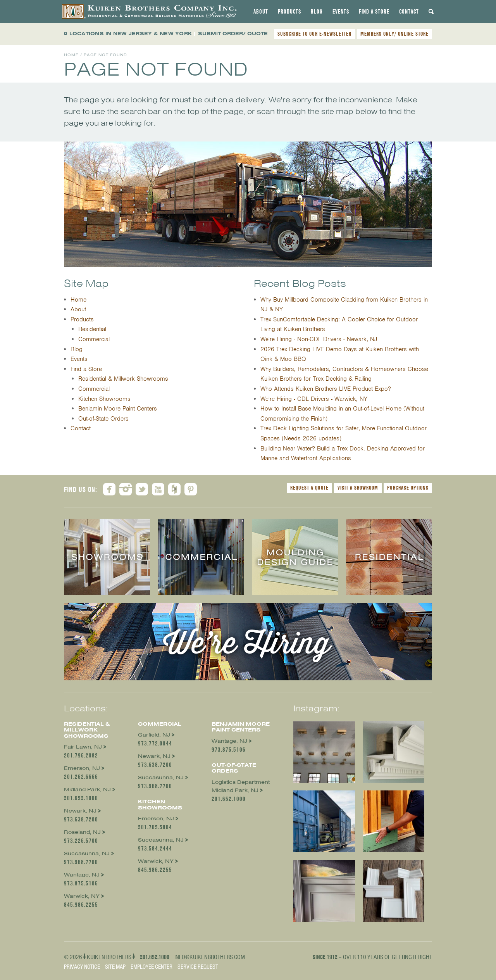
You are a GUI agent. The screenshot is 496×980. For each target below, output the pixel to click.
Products (289, 12)
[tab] (261, 12)
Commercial (94, 339)
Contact (409, 12)
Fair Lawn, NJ (83, 747)
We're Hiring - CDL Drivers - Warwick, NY (314, 399)
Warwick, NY (82, 896)
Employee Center (152, 967)
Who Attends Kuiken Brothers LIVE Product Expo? (326, 389)
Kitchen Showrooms (104, 399)
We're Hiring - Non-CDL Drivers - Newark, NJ (319, 339)
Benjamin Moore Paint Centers (118, 409)
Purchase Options (408, 488)
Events (341, 12)
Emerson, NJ (82, 768)
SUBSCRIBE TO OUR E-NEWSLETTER (314, 34)
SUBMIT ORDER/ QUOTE (233, 34)
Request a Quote (309, 488)
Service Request (198, 967)
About (261, 12)
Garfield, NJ (154, 735)
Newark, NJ (80, 811)
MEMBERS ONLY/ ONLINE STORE (394, 34)
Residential (92, 329)
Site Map (115, 967)
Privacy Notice (82, 967)
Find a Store (374, 12)
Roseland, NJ (82, 832)
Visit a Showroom (358, 488)
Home (71, 55)
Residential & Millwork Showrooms (123, 379)
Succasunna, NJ (87, 853)
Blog (317, 12)
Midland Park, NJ (87, 789)
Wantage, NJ (82, 875)
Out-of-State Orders (103, 419)
